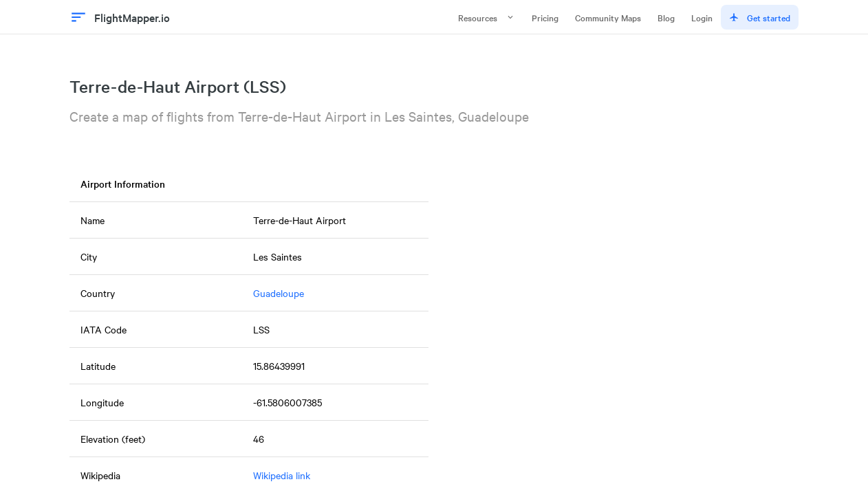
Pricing (545, 17)
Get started (760, 17)
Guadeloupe (279, 293)
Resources (487, 17)
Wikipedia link (282, 475)
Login (702, 17)
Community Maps (608, 17)
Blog (666, 17)
